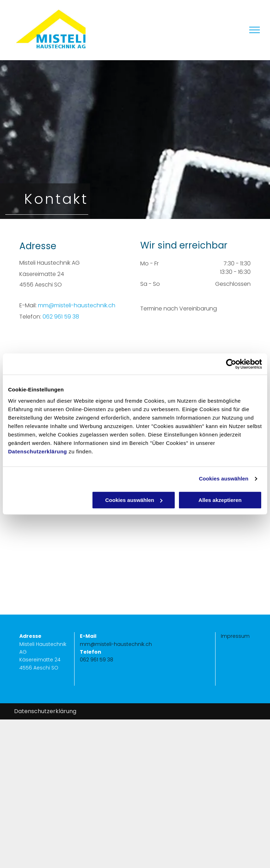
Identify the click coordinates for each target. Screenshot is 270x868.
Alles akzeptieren (220, 500)
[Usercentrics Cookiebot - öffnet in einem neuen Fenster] (231, 364)
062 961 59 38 (61, 317)
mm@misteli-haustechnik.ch (77, 305)
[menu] (255, 30)
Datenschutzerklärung (38, 451)
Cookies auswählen (224, 479)
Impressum (235, 636)
